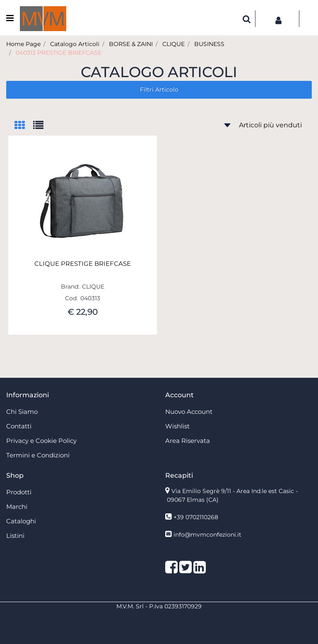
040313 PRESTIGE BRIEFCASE (59, 53)
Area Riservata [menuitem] (188, 441)
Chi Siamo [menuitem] (22, 412)
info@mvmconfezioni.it (207, 535)
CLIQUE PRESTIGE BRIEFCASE (83, 264)
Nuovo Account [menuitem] (189, 412)
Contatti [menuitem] (19, 426)
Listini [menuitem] (15, 536)
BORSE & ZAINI (131, 44)
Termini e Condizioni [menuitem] (38, 455)
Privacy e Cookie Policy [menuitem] (41, 441)
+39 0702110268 (196, 517)
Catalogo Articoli (75, 44)
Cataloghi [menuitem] (21, 521)
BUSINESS (209, 44)
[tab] (24, 126)
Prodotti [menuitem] (19, 492)
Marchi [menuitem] (17, 507)
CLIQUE (173, 44)
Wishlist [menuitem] (177, 426)
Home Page (23, 44)
